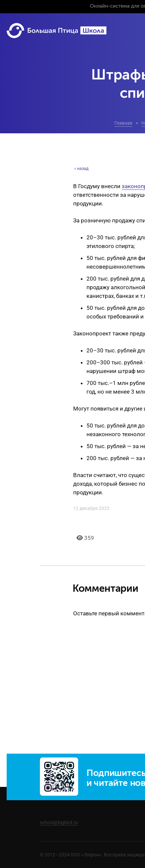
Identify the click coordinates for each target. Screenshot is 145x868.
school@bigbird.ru (59, 822)
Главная (123, 123)
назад (81, 169)
